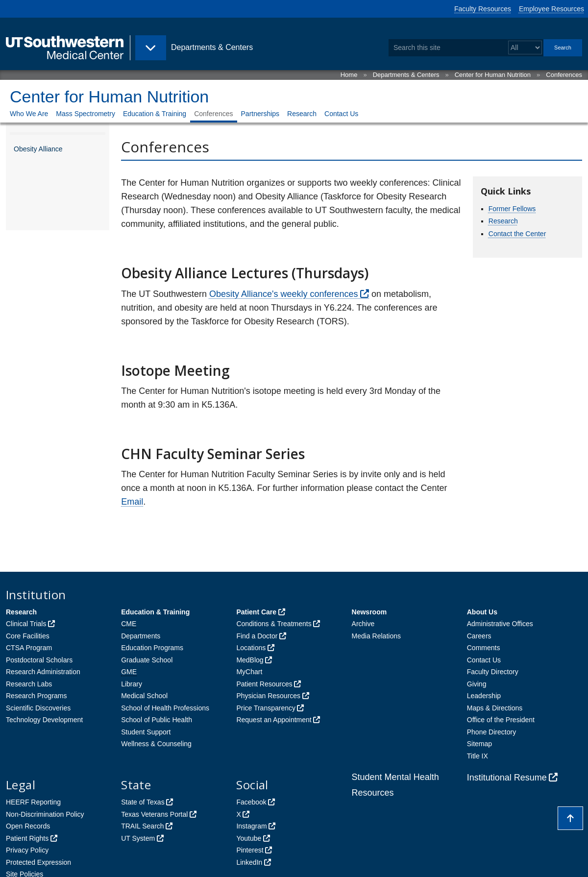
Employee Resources (551, 9)
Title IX (478, 756)
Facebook (251, 802)
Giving (477, 684)
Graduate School (147, 660)
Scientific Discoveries (38, 708)
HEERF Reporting (33, 802)
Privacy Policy (27, 850)
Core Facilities (28, 636)
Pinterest (250, 850)
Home (349, 75)
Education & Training (155, 114)
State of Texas (143, 802)
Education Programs (152, 648)
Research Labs (29, 684)
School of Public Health (157, 720)
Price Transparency (266, 708)
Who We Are (29, 114)
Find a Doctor (257, 636)
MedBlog (250, 660)
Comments (484, 648)
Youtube (249, 838)
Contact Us (341, 114)
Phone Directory (491, 732)
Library (132, 684)
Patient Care (256, 612)
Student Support (146, 732)
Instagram (251, 826)
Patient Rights (27, 838)
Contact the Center (517, 234)
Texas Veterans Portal (154, 814)
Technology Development (44, 720)
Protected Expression (38, 862)
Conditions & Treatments (274, 624)
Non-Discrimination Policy (45, 814)
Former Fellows (512, 209)
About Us (482, 612)
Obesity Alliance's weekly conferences (284, 294)
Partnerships (260, 114)
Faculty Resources (483, 9)
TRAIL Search (142, 826)
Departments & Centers (406, 75)
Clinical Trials (26, 624)
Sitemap (479, 744)
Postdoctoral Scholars (39, 660)
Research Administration (43, 672)
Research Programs (37, 696)
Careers (479, 636)
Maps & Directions (495, 708)
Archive (363, 624)
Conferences (564, 75)
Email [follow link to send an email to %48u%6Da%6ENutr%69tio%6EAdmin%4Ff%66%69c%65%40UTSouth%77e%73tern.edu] (132, 502)
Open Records (28, 826)
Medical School (144, 696)
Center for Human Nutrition (493, 75)
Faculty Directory (493, 672)
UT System (138, 838)
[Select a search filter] (525, 48)
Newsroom (369, 612)
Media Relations (376, 636)
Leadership (484, 696)
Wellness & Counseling (156, 744)
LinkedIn (249, 862)
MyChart (249, 672)
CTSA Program (29, 648)
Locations (251, 648)
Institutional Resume (507, 778)
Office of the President (501, 720)
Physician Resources (268, 696)
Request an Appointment (274, 720)
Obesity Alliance (38, 149)
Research (302, 114)
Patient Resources (264, 684)
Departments (141, 636)
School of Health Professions (165, 708)
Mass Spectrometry (86, 114)
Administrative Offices (500, 624)
